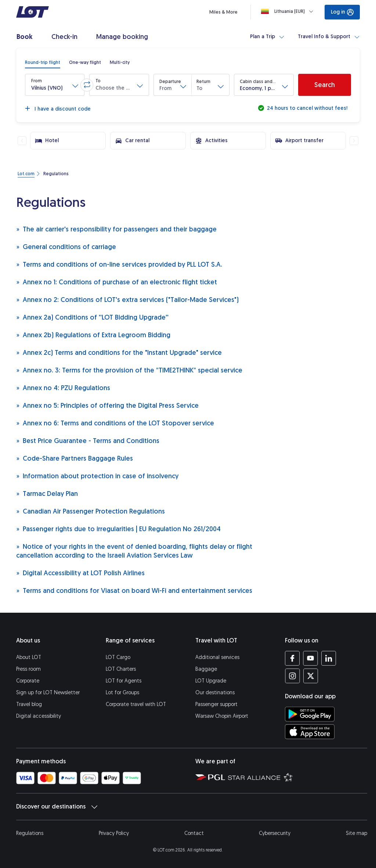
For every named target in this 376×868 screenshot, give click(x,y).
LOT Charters (121, 669)
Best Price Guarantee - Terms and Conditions (88, 441)
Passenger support (216, 704)
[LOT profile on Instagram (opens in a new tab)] (292, 676)
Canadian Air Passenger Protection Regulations (91, 511)
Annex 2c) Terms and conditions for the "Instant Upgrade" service (119, 352)
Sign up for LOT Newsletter (48, 693)
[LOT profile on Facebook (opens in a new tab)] (292, 658)
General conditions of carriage (66, 247)
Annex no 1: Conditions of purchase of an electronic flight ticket (117, 282)
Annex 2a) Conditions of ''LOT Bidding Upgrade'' (92, 317)
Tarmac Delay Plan (47, 494)
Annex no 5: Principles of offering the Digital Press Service (107, 405)
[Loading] (289, 11)
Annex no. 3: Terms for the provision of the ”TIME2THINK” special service (129, 370)
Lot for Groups (122, 693)
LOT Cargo (118, 657)
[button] (55, 85)
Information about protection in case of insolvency (97, 476)
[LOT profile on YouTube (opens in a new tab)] (310, 658)
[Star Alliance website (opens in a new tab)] (261, 777)
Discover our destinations (57, 807)
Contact (194, 833)
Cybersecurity (275, 833)
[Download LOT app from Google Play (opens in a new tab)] (310, 714)
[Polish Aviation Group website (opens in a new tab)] (210, 777)
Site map (357, 833)
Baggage (206, 669)
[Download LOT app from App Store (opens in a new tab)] (310, 732)
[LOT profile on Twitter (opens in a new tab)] (310, 676)
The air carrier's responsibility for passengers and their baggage (116, 229)
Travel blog (29, 704)
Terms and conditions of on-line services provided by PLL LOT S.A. (119, 264)
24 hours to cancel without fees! (306, 108)
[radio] (43, 62)
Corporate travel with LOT (136, 704)
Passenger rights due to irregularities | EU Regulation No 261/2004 (118, 529)
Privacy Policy (114, 833)
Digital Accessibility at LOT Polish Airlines (80, 573)
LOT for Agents (124, 681)
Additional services (217, 657)
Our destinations (215, 693)
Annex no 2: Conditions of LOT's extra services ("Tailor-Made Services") (127, 300)
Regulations (30, 833)
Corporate (28, 681)
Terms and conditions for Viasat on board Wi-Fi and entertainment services (134, 590)
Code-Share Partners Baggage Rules (75, 458)
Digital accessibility (39, 716)
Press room (28, 669)
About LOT (29, 657)
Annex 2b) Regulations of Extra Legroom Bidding (93, 335)
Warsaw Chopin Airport (222, 716)
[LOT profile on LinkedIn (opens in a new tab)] (328, 658)
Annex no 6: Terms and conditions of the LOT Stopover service (115, 423)
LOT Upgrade (211, 681)
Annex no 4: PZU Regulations (63, 388)
